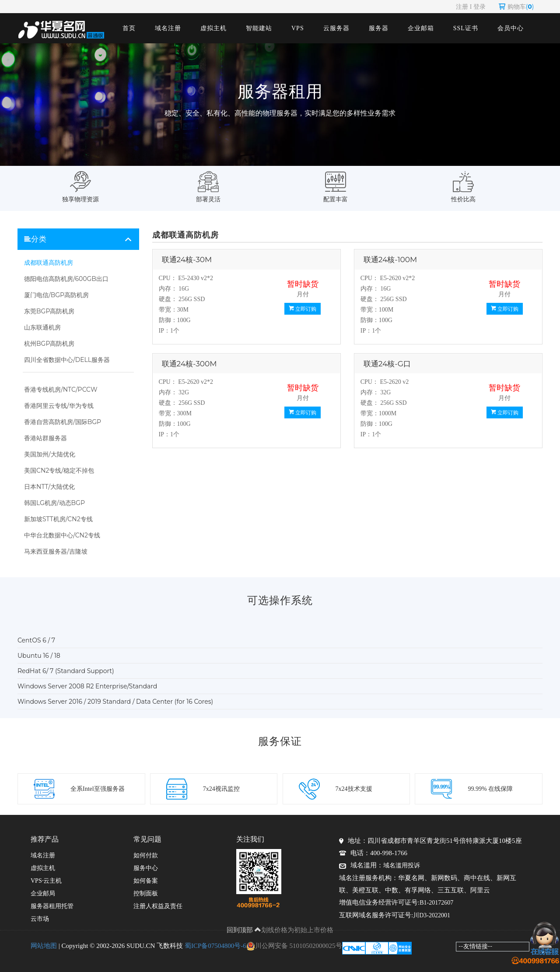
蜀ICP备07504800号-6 (215, 946)
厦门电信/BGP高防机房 (56, 295)
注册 (462, 7)
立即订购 (303, 309)
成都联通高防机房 (49, 263)
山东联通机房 (42, 327)
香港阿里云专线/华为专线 (59, 406)
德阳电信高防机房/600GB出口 (66, 279)
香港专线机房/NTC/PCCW (61, 390)
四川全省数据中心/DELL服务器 (67, 360)
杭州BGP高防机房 (49, 344)
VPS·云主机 (46, 881)
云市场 (40, 919)
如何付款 (146, 855)
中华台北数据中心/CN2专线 (62, 535)
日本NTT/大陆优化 (49, 487)
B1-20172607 (436, 903)
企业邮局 (43, 893)
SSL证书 (466, 28)
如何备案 (146, 881)
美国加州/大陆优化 (50, 454)
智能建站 (259, 28)
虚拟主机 (213, 28)
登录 (479, 7)
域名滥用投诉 (402, 865)
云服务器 (336, 28)
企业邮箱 (421, 28)
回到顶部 (244, 930)
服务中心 (146, 868)
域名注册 (168, 28)
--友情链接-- (475, 946)
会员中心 (511, 28)
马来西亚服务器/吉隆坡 (56, 551)
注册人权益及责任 (158, 906)
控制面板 (146, 893)
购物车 (516, 7)
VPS (298, 28)
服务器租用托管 (52, 906)
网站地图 (44, 946)
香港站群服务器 (45, 438)
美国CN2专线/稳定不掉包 (59, 470)
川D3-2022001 (432, 915)
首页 (129, 28)
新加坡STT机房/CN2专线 (58, 519)
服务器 (379, 28)
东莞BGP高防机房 (49, 311)
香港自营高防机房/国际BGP (63, 422)
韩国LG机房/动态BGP (54, 503)
